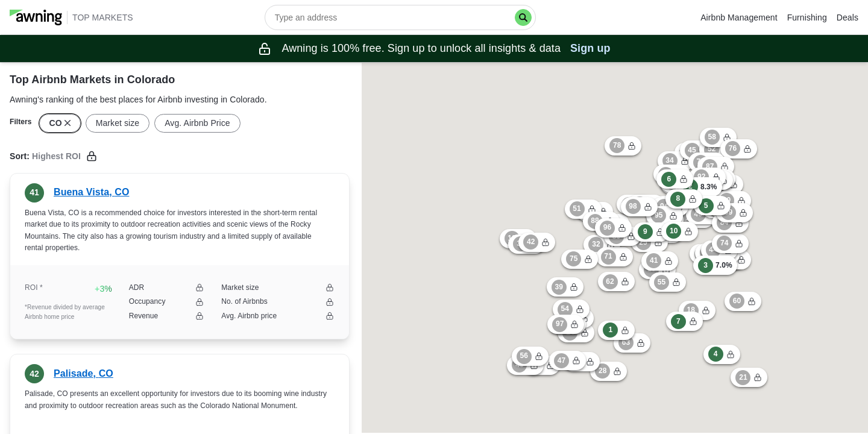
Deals (848, 17)
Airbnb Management (739, 17)
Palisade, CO (83, 373)
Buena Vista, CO (91, 192)
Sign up (590, 48)
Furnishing (807, 17)
